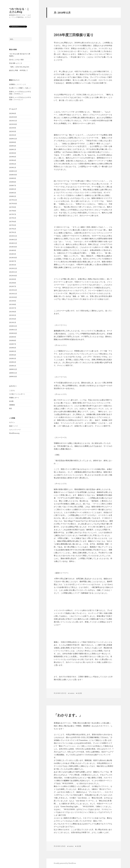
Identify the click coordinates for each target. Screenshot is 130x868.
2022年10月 (13, 117)
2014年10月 (13, 247)
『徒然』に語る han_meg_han (19, 67)
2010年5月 (13, 351)
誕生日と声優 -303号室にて (19, 70)
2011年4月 (13, 319)
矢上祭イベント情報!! (16, 88)
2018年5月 (13, 189)
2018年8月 (13, 182)
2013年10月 (13, 258)
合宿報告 (12, 84)
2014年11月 (13, 243)
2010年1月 (13, 366)
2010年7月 (13, 344)
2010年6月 (13, 348)
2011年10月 (13, 297)
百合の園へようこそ (16, 63)
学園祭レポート (14, 398)
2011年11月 (13, 294)
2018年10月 (13, 175)
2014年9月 (13, 250)
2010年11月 (13, 330)
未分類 (11, 401)
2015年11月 (13, 236)
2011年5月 (13, 315)
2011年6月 (13, 312)
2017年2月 (13, 229)
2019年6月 (13, 157)
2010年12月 (13, 326)
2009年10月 (13, 377)
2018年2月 (13, 196)
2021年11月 (13, 121)
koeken (72, 693)
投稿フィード (13, 426)
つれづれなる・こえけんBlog (19, 10)
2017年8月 (13, 211)
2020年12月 (13, 139)
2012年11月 (13, 272)
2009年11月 (13, 373)
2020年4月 (13, 146)
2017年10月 (13, 204)
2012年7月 (13, 286)
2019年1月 (13, 167)
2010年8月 (13, 340)
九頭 (27, 88)
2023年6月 (13, 113)
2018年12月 (13, 171)
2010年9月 (13, 337)
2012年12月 (13, 268)
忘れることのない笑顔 (16, 60)
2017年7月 (13, 214)
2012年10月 (13, 276)
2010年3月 (13, 358)
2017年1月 (13, 232)
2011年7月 (13, 308)
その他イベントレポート (17, 394)
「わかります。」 (68, 715)
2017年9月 (13, 207)
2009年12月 (13, 369)
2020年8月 (13, 142)
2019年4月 (13, 160)
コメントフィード (15, 430)
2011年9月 (13, 301)
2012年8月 (13, 283)
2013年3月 (13, 265)
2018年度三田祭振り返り (74, 35)
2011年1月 (13, 322)
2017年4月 (13, 222)
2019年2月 (13, 164)
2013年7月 (13, 261)
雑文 (11, 408)
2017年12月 (13, 200)
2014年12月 (13, 240)
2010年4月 (13, 355)
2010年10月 (13, 333)
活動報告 (12, 405)
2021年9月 (13, 128)
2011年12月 (13, 290)
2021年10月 (13, 124)
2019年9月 (13, 153)
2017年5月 (13, 218)
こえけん (12, 390)
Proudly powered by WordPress (65, 863)
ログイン (12, 422)
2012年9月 (13, 279)
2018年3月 (13, 193)
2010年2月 (13, 362)
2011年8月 (13, 304)
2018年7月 (13, 186)
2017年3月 (13, 225)
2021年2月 (13, 135)
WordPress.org (14, 433)
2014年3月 (13, 254)
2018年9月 (13, 178)
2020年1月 (13, 149)
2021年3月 (13, 131)
